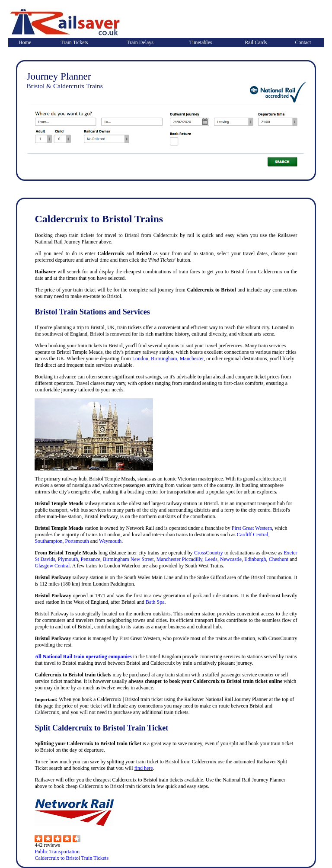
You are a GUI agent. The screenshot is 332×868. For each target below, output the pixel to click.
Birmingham (164, 359)
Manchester (192, 359)
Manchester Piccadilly (179, 559)
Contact (303, 42)
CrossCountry (209, 553)
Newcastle (231, 559)
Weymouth (110, 541)
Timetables (201, 42)
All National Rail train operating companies (83, 657)
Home (25, 42)
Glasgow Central (52, 566)
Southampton (48, 541)
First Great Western (252, 528)
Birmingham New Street (128, 559)
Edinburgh (255, 559)
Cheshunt (279, 559)
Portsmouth (77, 541)
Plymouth (68, 559)
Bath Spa (155, 602)
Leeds (211, 559)
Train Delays (140, 42)
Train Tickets (74, 42)
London (140, 359)
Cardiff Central (253, 535)
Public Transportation (57, 852)
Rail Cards (256, 42)
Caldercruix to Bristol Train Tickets (72, 858)
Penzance (91, 559)
